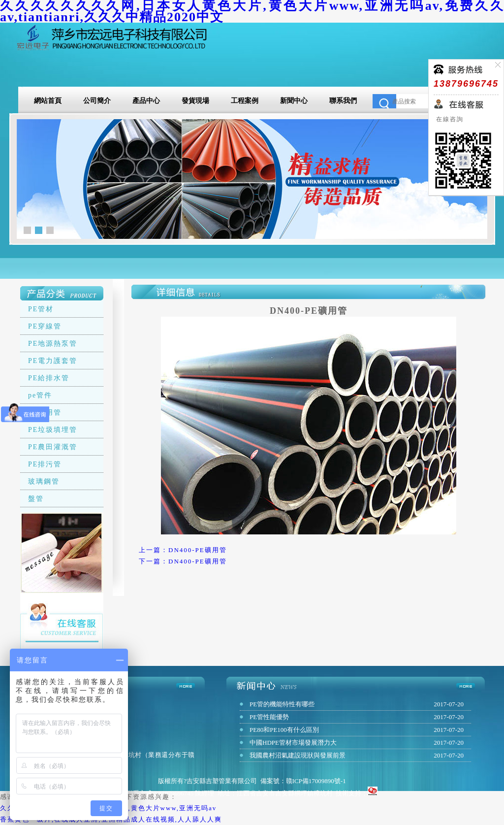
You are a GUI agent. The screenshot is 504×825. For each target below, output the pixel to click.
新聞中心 (294, 101)
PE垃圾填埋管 (53, 430)
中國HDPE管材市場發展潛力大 (293, 742)
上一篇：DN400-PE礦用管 (183, 550)
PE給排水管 (49, 378)
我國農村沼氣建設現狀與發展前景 (298, 755)
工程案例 (245, 101)
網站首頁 (48, 101)
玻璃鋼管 (44, 481)
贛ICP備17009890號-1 (316, 781)
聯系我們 (343, 101)
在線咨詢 (449, 119)
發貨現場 (195, 101)
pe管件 (40, 395)
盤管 (36, 499)
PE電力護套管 (53, 361)
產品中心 (146, 101)
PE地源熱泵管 (53, 344)
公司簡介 (97, 101)
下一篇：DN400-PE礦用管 (183, 561)
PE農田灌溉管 (53, 447)
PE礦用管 (45, 412)
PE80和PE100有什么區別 (284, 730)
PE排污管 (45, 464)
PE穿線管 (45, 326)
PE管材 (41, 309)
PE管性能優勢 (269, 717)
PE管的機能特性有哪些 (282, 704)
